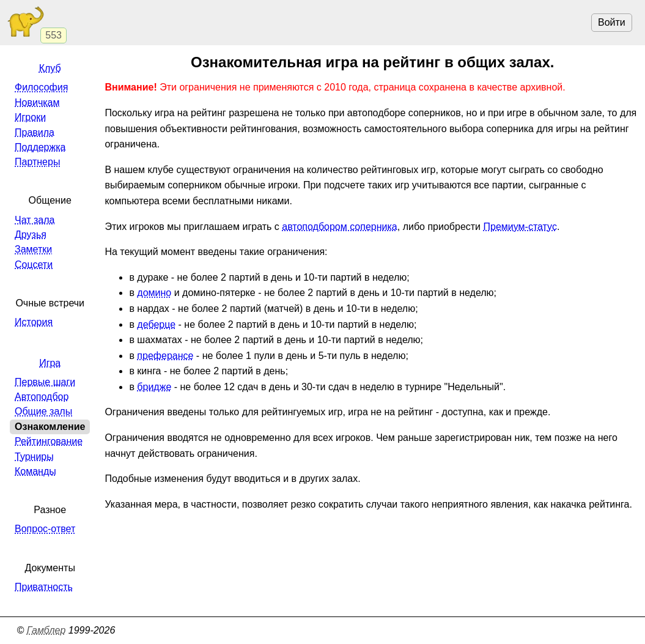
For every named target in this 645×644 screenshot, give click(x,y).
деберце (156, 324)
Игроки (30, 117)
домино (154, 293)
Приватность (44, 587)
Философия (41, 87)
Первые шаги (45, 382)
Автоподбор (42, 397)
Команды (35, 471)
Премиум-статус (520, 227)
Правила (35, 132)
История (34, 322)
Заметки (33, 249)
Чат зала (35, 220)
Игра (50, 363)
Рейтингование (49, 441)
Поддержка (40, 147)
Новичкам (37, 102)
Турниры (34, 457)
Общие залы (43, 411)
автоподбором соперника (340, 227)
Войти (612, 22)
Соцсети (34, 265)
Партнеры (37, 162)
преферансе (165, 356)
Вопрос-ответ (45, 529)
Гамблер (46, 630)
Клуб (50, 68)
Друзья (31, 235)
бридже (154, 387)
